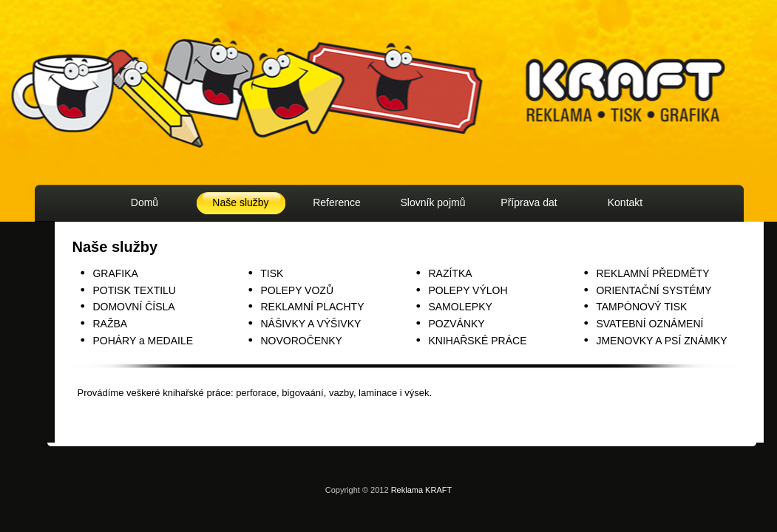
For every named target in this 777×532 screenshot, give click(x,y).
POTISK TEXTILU (134, 290)
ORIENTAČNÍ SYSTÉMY (654, 290)
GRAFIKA (115, 273)
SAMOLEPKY (460, 307)
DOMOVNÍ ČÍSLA (133, 307)
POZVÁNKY (456, 324)
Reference (337, 202)
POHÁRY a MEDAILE (143, 341)
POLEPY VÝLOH (468, 290)
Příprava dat (529, 202)
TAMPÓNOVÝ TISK (641, 307)
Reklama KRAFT (422, 490)
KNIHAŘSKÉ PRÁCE (477, 341)
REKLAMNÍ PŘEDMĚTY (652, 273)
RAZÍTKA (450, 273)
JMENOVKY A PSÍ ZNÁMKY (661, 341)
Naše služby (240, 202)
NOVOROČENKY (301, 341)
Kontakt (625, 202)
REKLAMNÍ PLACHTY (312, 307)
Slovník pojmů (433, 202)
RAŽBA (110, 324)
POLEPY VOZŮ (297, 290)
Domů (145, 202)
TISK (272, 273)
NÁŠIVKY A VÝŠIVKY (311, 324)
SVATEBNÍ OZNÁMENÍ (649, 324)
